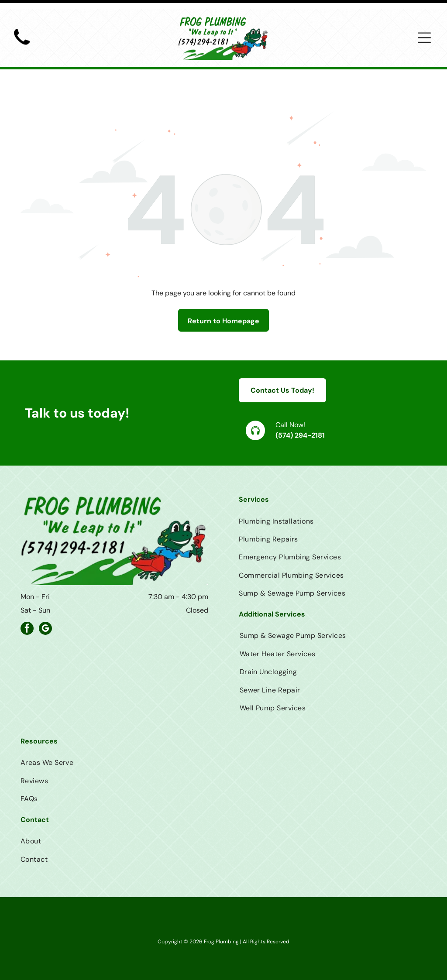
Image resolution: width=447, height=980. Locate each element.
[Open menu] (424, 29)
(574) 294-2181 (300, 413)
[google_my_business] (45, 608)
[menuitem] (333, 499)
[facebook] (27, 608)
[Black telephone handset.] (22, 39)
